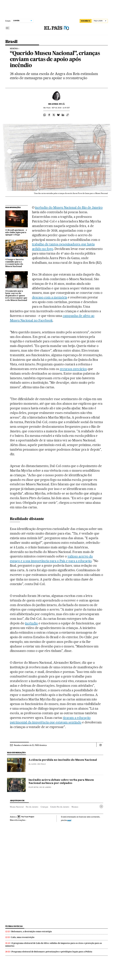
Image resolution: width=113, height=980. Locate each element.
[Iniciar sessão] (100, 21)
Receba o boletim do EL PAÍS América (30, 745)
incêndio (31, 623)
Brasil (11, 42)
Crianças (44, 807)
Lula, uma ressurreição (23, 937)
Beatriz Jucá (57, 104)
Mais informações (18, 820)
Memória (14, 49)
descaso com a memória (50, 297)
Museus (75, 807)
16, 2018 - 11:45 (61, 108)
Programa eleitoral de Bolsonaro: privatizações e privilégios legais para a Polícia (52, 952)
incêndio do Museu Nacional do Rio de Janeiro (69, 207)
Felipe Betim (33, 787)
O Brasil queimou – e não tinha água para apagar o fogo (16, 233)
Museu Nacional (17, 807)
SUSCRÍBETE (86, 21)
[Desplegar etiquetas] (101, 806)
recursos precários (73, 369)
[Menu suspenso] (8, 28)
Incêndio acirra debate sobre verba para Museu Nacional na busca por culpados (61, 782)
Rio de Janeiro (32, 807)
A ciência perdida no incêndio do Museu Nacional (63, 760)
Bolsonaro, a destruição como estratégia (32, 931)
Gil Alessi (32, 764)
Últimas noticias (14, 926)
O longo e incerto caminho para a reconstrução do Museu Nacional (14, 263)
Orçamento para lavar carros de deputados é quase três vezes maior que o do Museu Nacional (16, 296)
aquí (69, 820)
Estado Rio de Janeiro (60, 807)
